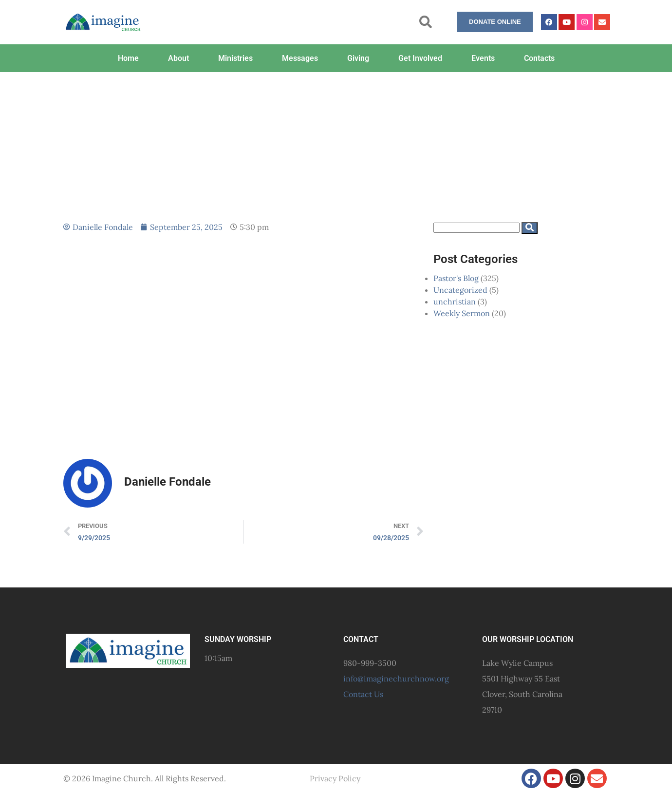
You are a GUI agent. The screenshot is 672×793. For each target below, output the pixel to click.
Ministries (235, 58)
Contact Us (363, 694)
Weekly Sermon (462, 313)
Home (128, 58)
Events (483, 58)
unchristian (455, 302)
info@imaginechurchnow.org (396, 679)
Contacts (539, 58)
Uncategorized (460, 290)
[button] (426, 22)
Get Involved (420, 58)
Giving (358, 58)
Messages (300, 58)
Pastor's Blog (456, 278)
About (178, 58)
